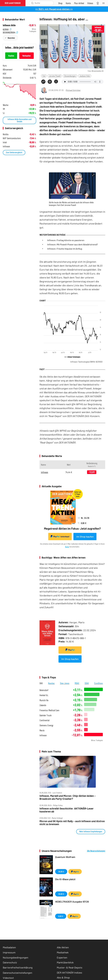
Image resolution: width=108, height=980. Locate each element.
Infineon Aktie (9, 25)
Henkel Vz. (44, 695)
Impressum (9, 952)
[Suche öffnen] (32, 3)
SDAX (87, 683)
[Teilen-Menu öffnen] (43, 82)
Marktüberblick (65, 962)
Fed (44, 76)
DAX (41, 683)
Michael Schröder (73, 90)
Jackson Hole (85, 76)
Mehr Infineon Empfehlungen (91, 831)
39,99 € (61, 871)
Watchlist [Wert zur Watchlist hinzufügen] (11, 38)
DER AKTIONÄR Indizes (69, 973)
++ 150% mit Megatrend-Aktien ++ (54, 9)
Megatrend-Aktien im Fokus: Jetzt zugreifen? (72, 529)
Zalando (43, 705)
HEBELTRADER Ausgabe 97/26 (72, 902)
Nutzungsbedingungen (16, 957)
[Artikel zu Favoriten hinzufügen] (56, 81)
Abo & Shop (63, 977)
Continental (44, 720)
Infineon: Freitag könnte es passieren (66, 240)
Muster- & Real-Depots (70, 967)
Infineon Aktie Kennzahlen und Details (20, 120)
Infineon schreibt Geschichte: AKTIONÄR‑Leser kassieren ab (67, 810)
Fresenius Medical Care (49, 710)
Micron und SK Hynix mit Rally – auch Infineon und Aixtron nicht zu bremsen (72, 823)
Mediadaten (9, 947)
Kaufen (11, 56)
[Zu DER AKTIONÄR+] (79, 3)
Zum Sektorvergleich (14, 152)
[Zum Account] (68, 3)
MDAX (77, 683)
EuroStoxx (99, 683)
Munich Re (44, 700)
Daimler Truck (45, 715)
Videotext (8, 978)
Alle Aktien (63, 947)
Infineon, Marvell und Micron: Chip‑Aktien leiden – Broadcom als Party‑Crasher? (68, 797)
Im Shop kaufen (85, 537)
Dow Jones (65, 683)
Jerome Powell (55, 76)
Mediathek (63, 952)
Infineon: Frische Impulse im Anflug (65, 249)
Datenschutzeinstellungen (18, 973)
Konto (67, 547)
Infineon (45, 472)
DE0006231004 (10, 32)
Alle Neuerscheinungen (96, 851)
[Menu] (104, 3)
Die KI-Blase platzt (65, 879)
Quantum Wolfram (65, 857)
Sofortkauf (60, 536)
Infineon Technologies (86, 362)
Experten (62, 957)
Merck (42, 730)
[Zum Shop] (60, 3)
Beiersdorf (44, 690)
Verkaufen (27, 56)
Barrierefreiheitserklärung (18, 967)
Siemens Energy (46, 725)
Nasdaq (51, 683)
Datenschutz (10, 962)
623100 (7, 29)
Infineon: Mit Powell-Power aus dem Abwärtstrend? (72, 244)
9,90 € (61, 916)
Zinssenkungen (70, 76)
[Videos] (90, 3)
